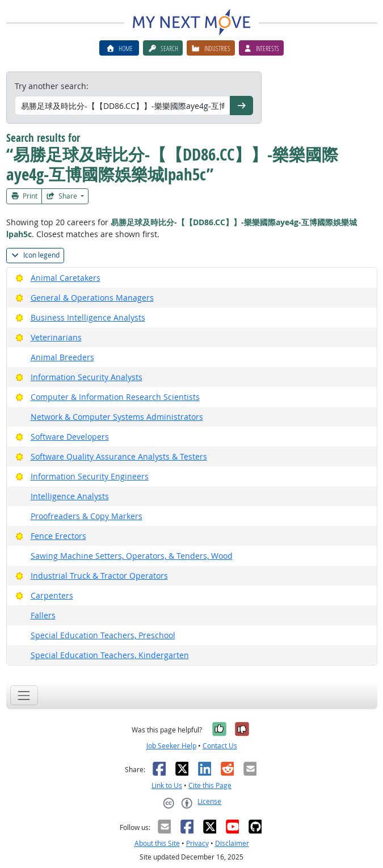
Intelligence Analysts (70, 496)
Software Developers (70, 437)
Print (24, 196)
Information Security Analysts (87, 377)
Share (62, 196)
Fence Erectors (58, 536)
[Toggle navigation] (24, 695)
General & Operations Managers (92, 298)
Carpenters (52, 595)
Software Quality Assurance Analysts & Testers (119, 456)
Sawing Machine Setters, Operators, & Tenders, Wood (132, 556)
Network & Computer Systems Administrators (117, 417)
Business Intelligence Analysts (88, 317)
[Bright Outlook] (20, 278)
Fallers (43, 615)
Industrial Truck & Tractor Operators (99, 576)
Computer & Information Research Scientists (115, 397)
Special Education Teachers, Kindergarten (110, 655)
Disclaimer (232, 843)
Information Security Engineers (90, 476)
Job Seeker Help (171, 746)
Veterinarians (56, 337)
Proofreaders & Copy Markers (87, 516)
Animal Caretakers (66, 278)
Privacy (197, 843)
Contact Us (220, 746)
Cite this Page (210, 785)
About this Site (157, 843)
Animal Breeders (62, 357)
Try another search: (52, 86)
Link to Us (167, 785)
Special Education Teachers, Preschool (103, 635)
